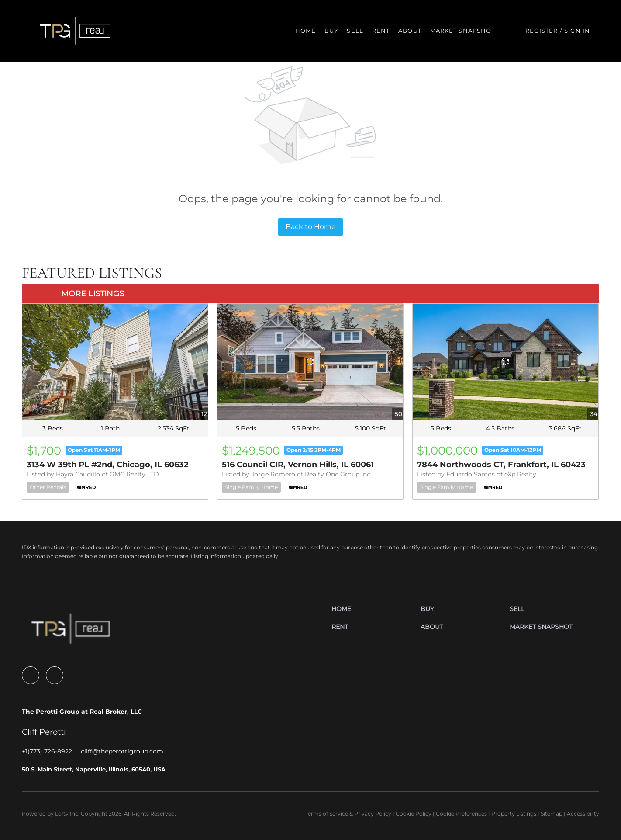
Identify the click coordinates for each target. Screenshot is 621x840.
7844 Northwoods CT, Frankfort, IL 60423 (501, 465)
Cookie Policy (414, 814)
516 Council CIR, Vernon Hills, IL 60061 (298, 465)
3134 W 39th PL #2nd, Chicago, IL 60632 (108, 465)
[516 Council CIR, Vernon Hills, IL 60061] (310, 362)
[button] (75, 31)
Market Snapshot (463, 31)
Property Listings (514, 814)
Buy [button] (331, 31)
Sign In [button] (577, 31)
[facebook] (31, 675)
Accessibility (583, 814)
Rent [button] (381, 31)
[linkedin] (55, 675)
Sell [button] (355, 31)
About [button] (410, 31)
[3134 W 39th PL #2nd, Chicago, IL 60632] (115, 362)
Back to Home (311, 227)
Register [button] (542, 31)
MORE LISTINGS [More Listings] (93, 294)
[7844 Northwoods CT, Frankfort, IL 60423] (505, 362)
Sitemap (552, 814)
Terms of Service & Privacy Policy (348, 814)
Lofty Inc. (67, 814)
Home (305, 31)
